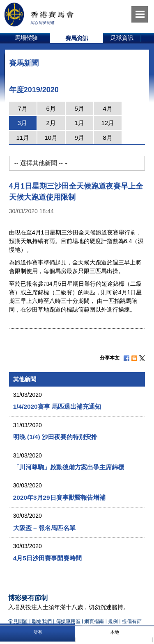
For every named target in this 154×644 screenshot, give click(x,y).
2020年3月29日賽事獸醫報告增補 (59, 497)
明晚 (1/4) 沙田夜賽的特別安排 (55, 437)
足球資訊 (122, 38)
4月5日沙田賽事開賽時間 (47, 558)
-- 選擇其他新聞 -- (41, 163)
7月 (23, 108)
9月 (79, 138)
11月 (23, 138)
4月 (108, 108)
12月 (108, 123)
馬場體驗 (26, 38)
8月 (108, 138)
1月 (79, 123)
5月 (79, 108)
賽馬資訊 (77, 38)
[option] (26, 38)
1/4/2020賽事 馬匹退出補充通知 (57, 406)
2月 (51, 123)
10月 (51, 138)
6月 (51, 108)
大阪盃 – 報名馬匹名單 (44, 528)
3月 (22, 123)
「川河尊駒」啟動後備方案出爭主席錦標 (69, 467)
